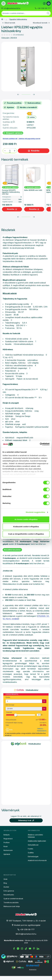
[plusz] (15, 151)
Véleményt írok (26, 820)
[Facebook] (14, 949)
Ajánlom (9, 107)
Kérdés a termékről (27, 107)
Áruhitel (6, 887)
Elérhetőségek (33, 857)
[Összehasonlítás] (13, 103)
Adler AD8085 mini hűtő (33, 190)
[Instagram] (22, 949)
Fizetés (30, 849)
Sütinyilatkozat (33, 845)
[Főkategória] (2, 19)
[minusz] (5, 151)
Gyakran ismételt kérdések (13, 899)
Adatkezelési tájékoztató (37, 841)
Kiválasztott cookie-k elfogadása (26, 527)
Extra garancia (9, 891)
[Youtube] (30, 949)
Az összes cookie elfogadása (26, 519)
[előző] (18, 94)
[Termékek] (3, 3)
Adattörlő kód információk (37, 860)
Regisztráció (8, 839)
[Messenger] (18, 949)
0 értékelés (19, 35)
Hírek (5, 879)
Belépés (7, 835)
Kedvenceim (8, 850)
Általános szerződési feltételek (35, 836)
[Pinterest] (34, 949)
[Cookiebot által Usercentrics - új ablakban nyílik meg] (40, 444)
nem (20, 199)
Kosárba (34, 151)
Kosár (6, 846)
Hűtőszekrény (6, 19)
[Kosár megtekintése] (49, 3)
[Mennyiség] (10, 151)
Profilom (7, 843)
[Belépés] (44, 3)
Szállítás (31, 853)
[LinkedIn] (38, 949)
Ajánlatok (7, 854)
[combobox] (26, 13)
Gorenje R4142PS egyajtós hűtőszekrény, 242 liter (11, 192)
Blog (5, 883)
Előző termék (9, 23)
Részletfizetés (9, 895)
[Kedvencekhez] (33, 103)
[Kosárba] (12, 209)
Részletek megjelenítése (36, 512)
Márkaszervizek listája (12, 906)
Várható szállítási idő (10, 139)
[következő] (34, 94)
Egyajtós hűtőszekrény (18, 19)
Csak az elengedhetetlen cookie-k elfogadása (26, 534)
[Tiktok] (26, 949)
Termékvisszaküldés (11, 902)
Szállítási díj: (9, 122)
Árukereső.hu (33, 970)
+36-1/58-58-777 (44, 8)
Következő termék (41, 23)
